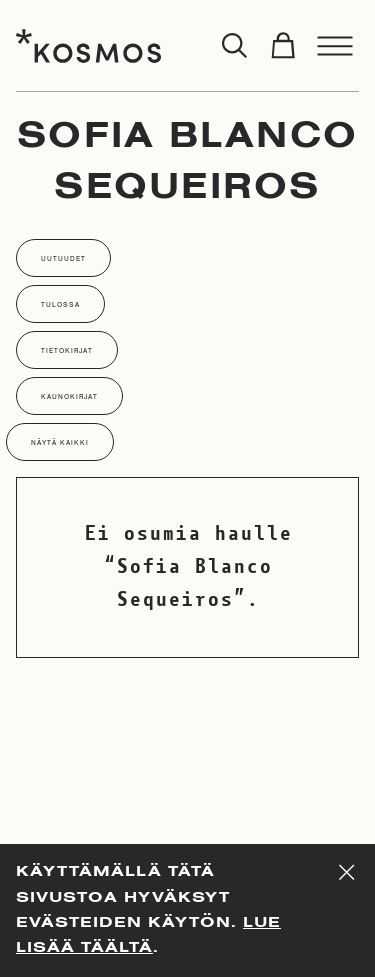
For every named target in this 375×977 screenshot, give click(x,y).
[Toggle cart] (283, 46)
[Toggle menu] (335, 46)
